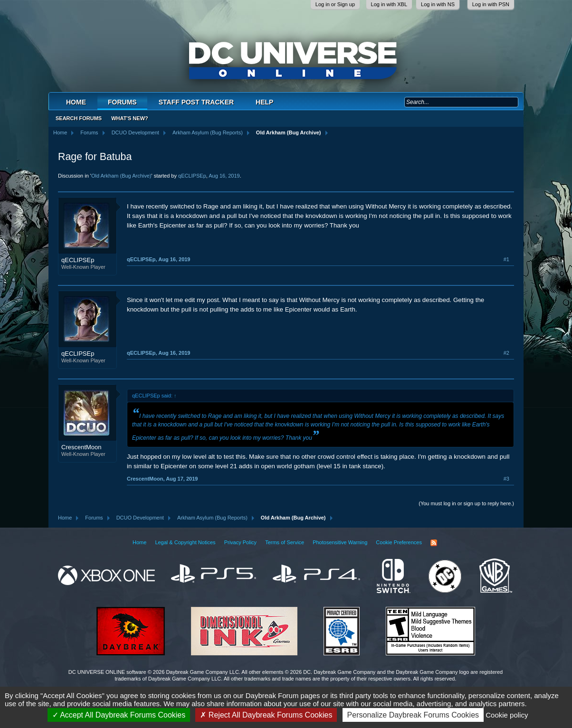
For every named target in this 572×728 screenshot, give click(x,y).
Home (76, 102)
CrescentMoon (81, 447)
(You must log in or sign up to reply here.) (466, 503)
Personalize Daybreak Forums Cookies (413, 715)
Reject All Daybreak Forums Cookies (266, 715)
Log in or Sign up (335, 4)
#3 (506, 479)
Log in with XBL (389, 4)
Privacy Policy (240, 542)
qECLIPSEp (192, 176)
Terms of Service (285, 542)
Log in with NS (438, 4)
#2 (506, 353)
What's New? (130, 118)
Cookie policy (507, 715)
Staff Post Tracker (196, 102)
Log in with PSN (491, 4)
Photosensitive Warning (340, 542)
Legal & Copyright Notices (185, 542)
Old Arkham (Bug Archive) (121, 176)
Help (264, 102)
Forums (122, 102)
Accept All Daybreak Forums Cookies (119, 715)
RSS (434, 543)
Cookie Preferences (399, 542)
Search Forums (79, 118)
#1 (506, 259)
